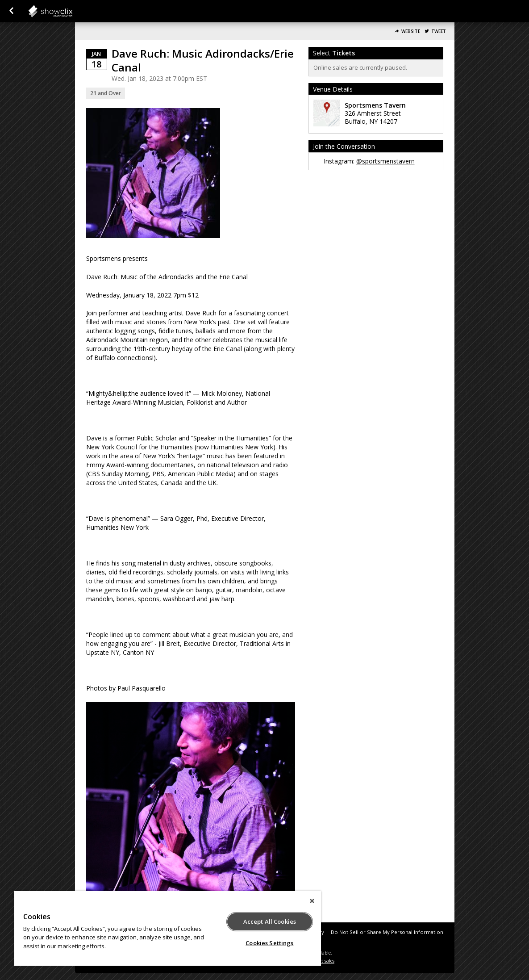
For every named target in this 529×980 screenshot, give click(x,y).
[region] (168, 928)
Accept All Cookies (270, 921)
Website (411, 31)
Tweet (439, 31)
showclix (72, 11)
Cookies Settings (269, 943)
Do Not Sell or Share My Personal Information (387, 932)
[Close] (312, 901)
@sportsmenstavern (385, 161)
